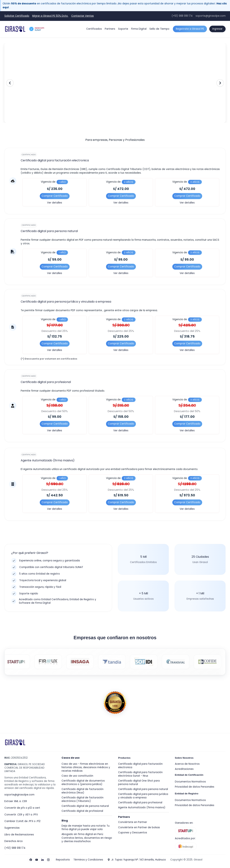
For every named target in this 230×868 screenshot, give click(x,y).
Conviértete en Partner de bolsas (139, 827)
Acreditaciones (184, 769)
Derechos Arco (14, 841)
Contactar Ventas (82, 16)
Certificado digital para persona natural (143, 789)
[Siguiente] (220, 83)
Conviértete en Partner (133, 822)
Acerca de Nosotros (187, 764)
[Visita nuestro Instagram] (48, 860)
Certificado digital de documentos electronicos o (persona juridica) (83, 782)
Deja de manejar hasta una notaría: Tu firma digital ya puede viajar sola (86, 828)
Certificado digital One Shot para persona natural (139, 782)
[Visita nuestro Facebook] (31, 860)
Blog (65, 821)
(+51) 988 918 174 (182, 16)
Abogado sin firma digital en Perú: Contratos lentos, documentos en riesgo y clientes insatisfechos (87, 838)
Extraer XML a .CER (16, 801)
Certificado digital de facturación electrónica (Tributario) (82, 799)
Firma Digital (139, 29)
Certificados (94, 29)
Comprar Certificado (55, 196)
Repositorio (63, 860)
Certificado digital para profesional (140, 803)
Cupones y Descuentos (133, 833)
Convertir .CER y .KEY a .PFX (21, 815)
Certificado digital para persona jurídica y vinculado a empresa (143, 796)
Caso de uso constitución (77, 776)
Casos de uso (71, 758)
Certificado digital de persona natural (85, 806)
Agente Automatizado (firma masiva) (142, 807)
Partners (110, 29)
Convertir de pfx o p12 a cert (22, 808)
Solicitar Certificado (17, 16)
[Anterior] (10, 83)
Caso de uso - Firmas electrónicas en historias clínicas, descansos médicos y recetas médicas (86, 767)
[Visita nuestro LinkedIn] (42, 860)
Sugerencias (12, 828)
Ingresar (217, 29)
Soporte (123, 29)
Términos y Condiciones (88, 860)
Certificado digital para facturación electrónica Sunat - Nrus (140, 774)
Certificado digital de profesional (82, 811)
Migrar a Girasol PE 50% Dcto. (50, 16)
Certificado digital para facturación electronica (140, 766)
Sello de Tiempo (159, 29)
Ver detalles (55, 203)
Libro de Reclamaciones (19, 835)
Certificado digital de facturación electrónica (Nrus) (82, 791)
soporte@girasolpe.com (211, 16)
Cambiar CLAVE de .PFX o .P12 (22, 821)
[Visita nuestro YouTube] (37, 860)
